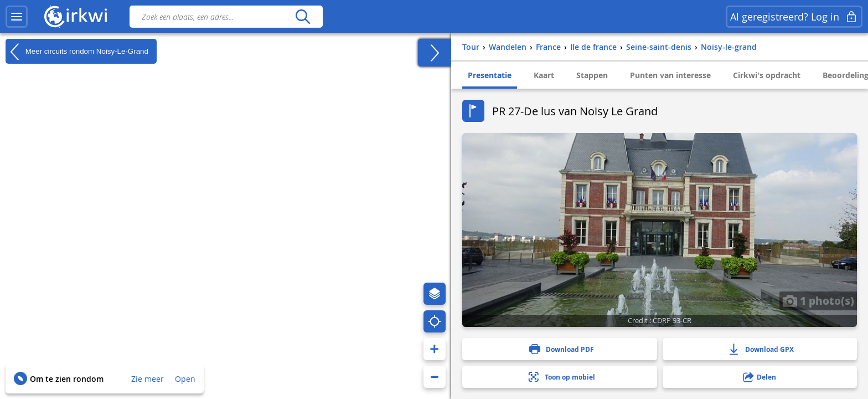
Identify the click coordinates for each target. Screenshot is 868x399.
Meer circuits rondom (77, 52)
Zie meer (148, 379)
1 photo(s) (818, 300)
